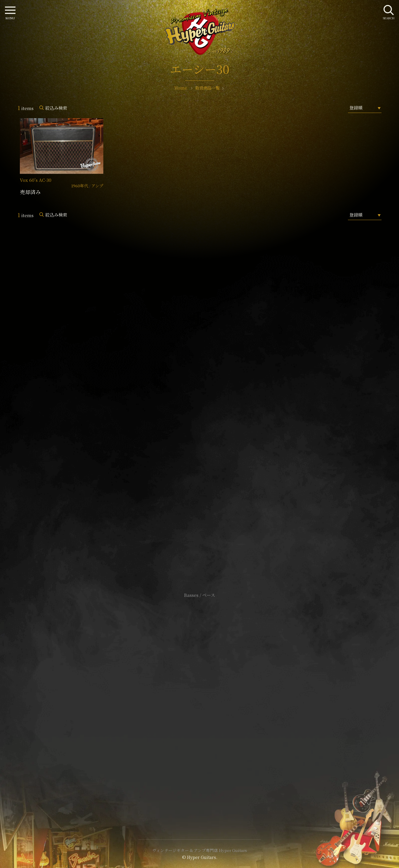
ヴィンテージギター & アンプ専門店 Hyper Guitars (200, 850)
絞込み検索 (56, 108)
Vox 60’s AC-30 (36, 180)
